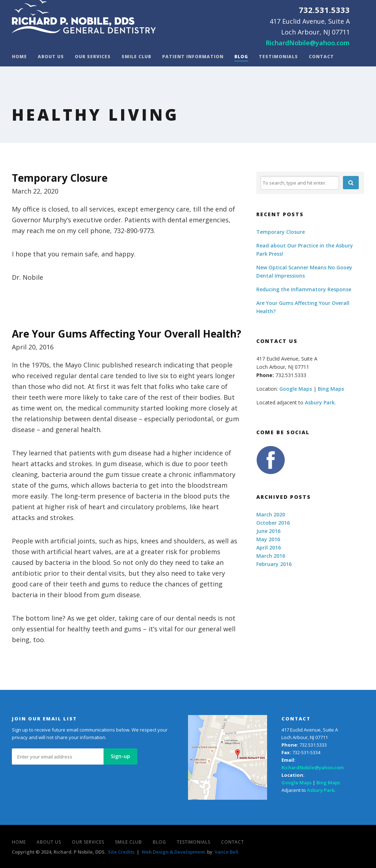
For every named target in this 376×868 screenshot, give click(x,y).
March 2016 (271, 556)
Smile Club (136, 57)
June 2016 (268, 531)
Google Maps (296, 389)
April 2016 (269, 547)
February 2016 (274, 564)
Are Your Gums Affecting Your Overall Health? (127, 334)
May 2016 (268, 539)
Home (19, 57)
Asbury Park (320, 402)
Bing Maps (331, 389)
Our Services (93, 57)
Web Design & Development (173, 852)
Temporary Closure (60, 178)
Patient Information (193, 57)
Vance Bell (226, 852)
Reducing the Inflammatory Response (304, 289)
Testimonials (278, 57)
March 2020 (271, 514)
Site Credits (121, 852)
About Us (51, 57)
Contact (321, 57)
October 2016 (273, 523)
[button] (351, 183)
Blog (241, 57)
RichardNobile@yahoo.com (308, 43)
